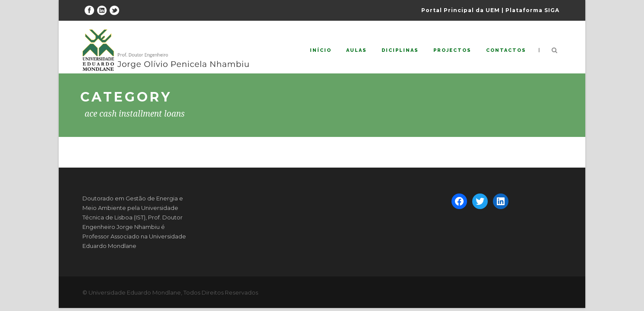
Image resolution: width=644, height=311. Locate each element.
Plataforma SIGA (532, 10)
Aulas (357, 50)
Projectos (452, 50)
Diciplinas (400, 50)
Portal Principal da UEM (461, 10)
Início (321, 50)
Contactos (506, 50)
